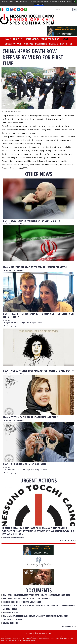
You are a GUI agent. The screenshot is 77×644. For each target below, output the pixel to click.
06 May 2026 (8, 224)
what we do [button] (32, 39)
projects (54, 44)
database (28, 44)
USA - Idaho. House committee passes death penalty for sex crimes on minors (36, 595)
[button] (3, 9)
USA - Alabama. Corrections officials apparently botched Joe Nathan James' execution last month (36, 618)
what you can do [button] (51, 39)
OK (74, 2)
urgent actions (13, 44)
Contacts (42, 633)
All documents (69, 626)
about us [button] (18, 39)
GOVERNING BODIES (10, 623)
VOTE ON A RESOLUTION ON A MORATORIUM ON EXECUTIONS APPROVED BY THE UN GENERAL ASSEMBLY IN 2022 (39, 607)
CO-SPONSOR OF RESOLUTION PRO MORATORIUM (22, 602)
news (65, 39)
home (8, 39)
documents (41, 44)
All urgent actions (67, 541)
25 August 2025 (7, 538)
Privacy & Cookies (32, 633)
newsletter (66, 44)
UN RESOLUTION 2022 (11, 612)
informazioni (39, 4)
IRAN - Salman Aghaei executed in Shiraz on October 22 (27, 599)
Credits (49, 633)
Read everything (18, 224)
